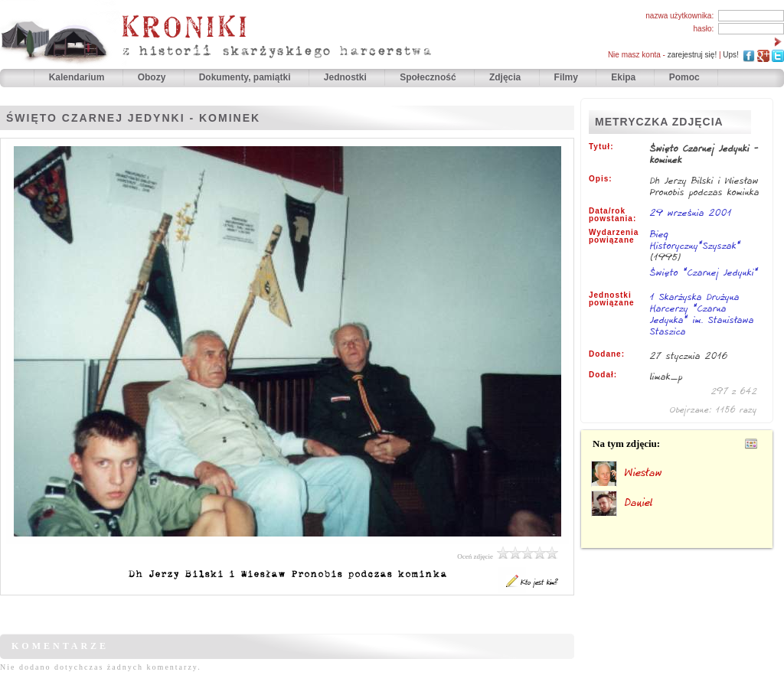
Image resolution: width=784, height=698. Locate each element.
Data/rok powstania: (612, 215)
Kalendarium (78, 77)
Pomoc (684, 77)
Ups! (731, 55)
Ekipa (623, 77)
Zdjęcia (506, 77)
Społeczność (429, 77)
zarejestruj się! (692, 55)
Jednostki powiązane (612, 299)
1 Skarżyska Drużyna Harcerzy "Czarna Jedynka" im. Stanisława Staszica (702, 315)
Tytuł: (601, 147)
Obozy (153, 77)
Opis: (601, 179)
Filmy (566, 77)
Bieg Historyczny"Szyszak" (696, 240)
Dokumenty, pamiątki (246, 77)
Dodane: (607, 354)
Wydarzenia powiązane (614, 236)
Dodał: (603, 375)
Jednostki (346, 77)
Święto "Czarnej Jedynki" (704, 272)
